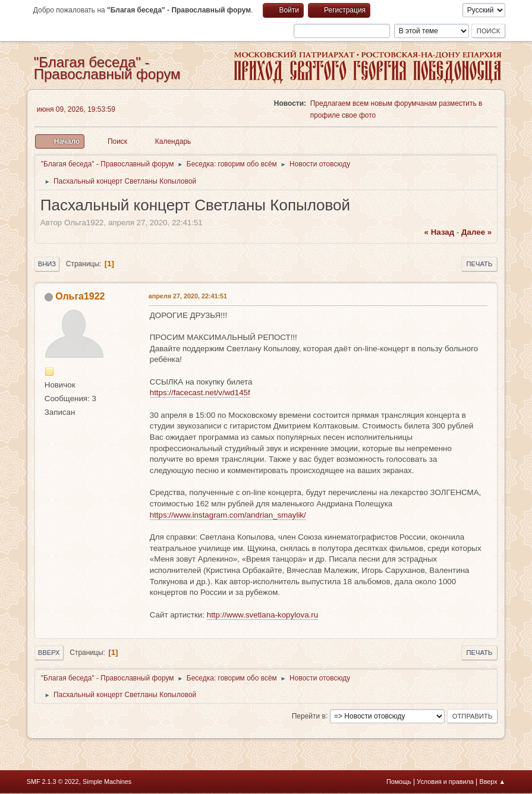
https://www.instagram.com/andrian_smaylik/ (228, 515)
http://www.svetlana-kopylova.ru (262, 615)
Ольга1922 (80, 296)
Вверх (49, 653)
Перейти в (309, 716)
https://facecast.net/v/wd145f (200, 393)
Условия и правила (445, 782)
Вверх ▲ (493, 782)
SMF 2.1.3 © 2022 (53, 782)
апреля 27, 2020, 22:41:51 (188, 296)
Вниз (47, 264)
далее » (476, 232)
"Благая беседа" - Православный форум (107, 68)
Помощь (399, 782)
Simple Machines (107, 782)
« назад (440, 232)
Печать (480, 264)
